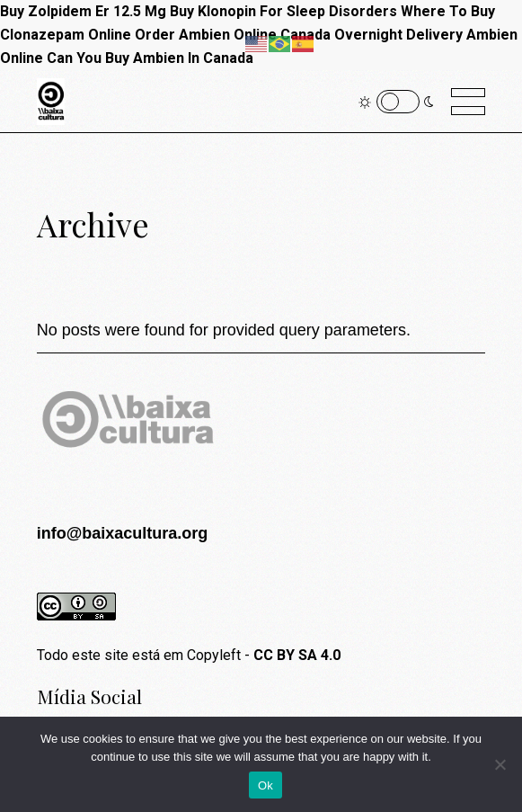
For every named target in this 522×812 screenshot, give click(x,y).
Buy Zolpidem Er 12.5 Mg (83, 11)
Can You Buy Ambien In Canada (150, 58)
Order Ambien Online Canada (233, 35)
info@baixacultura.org (123, 533)
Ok (265, 785)
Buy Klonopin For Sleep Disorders (283, 11)
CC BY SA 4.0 (297, 655)
